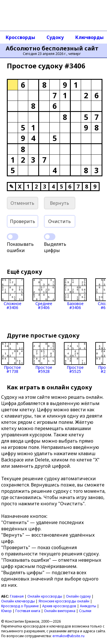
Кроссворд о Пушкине (20, 606)
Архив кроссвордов (59, 606)
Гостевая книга (28, 611)
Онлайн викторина (60, 611)
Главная (17, 596)
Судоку (55, 37)
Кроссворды (20, 37)
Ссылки (85, 611)
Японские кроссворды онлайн (64, 601)
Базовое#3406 (75, 294)
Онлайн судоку (78, 596)
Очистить (59, 221)
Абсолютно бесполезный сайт (52, 48)
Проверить (23, 221)
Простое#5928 (44, 358)
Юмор (6, 611)
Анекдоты (88, 606)
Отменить (22, 203)
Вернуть (59, 203)
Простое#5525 (75, 358)
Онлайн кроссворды (45, 596)
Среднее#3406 (44, 294)
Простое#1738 (13, 358)
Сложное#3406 (13, 294)
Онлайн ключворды (18, 601)
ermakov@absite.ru (68, 636)
